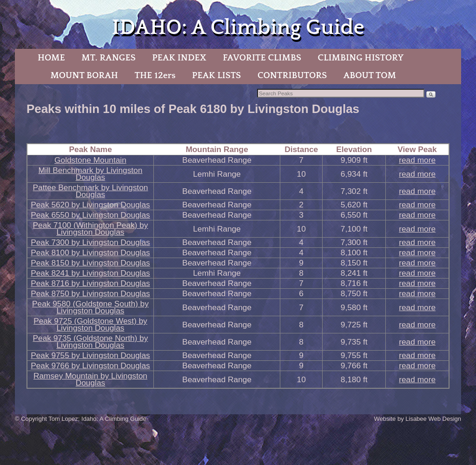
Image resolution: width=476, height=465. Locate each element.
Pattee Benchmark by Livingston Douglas (91, 191)
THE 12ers (155, 75)
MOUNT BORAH (84, 75)
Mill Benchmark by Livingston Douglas (91, 174)
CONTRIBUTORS (292, 75)
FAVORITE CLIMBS (262, 58)
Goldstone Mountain (90, 160)
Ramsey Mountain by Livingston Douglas (90, 379)
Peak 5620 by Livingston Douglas (90, 205)
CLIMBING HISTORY (360, 58)
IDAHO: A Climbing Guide (238, 28)
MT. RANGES (108, 58)
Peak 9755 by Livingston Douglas (90, 355)
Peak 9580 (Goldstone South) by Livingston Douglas (90, 307)
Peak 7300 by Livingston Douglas (90, 242)
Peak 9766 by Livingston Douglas (90, 365)
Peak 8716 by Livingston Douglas (90, 283)
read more (417, 160)
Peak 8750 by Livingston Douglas (90, 293)
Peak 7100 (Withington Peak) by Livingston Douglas (91, 229)
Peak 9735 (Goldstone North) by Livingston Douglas (91, 342)
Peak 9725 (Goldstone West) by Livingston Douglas (90, 324)
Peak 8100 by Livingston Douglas (90, 252)
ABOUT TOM (370, 75)
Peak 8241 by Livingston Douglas (90, 273)
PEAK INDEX (179, 58)
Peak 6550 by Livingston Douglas (90, 215)
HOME (51, 58)
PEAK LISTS (216, 75)
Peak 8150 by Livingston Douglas (90, 263)
